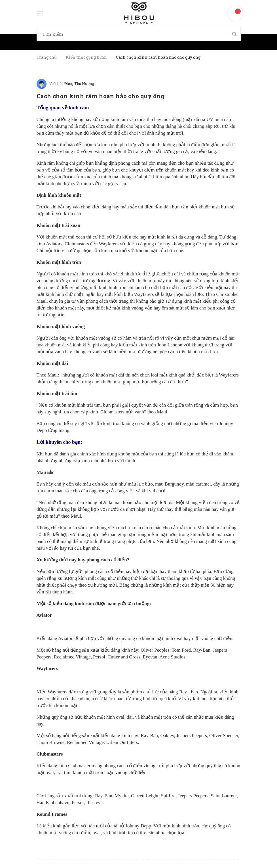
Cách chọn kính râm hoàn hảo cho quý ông (101, 96)
